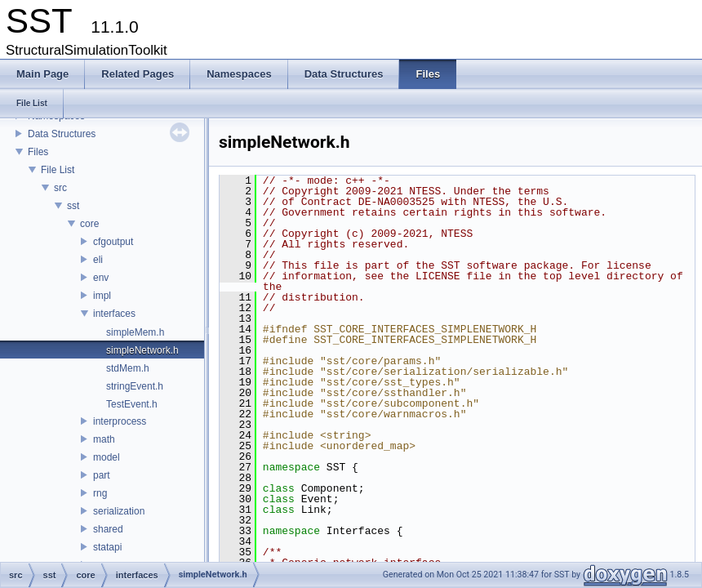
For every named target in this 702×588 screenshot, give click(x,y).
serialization (119, 511)
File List (58, 170)
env (101, 278)
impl (102, 296)
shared (108, 529)
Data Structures (62, 134)
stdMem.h (128, 368)
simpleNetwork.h (142, 350)
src (60, 188)
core (89, 224)
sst (73, 206)
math (104, 439)
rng (100, 493)
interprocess (120, 421)
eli (98, 260)
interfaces (114, 314)
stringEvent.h (135, 386)
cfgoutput (113, 242)
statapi (107, 547)
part (102, 475)
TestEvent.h (132, 404)
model (107, 457)
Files (38, 152)
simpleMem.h (135, 332)
